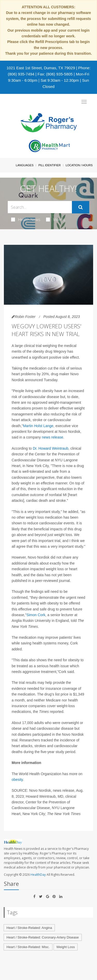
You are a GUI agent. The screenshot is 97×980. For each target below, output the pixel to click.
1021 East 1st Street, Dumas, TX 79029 (41, 68)
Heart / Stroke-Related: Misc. (28, 947)
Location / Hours (79, 165)
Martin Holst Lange (38, 426)
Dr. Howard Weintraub (51, 448)
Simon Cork (36, 615)
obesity (17, 780)
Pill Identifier (49, 165)
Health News (26, 219)
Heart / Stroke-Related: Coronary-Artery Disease (43, 937)
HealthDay (38, 875)
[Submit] (81, 207)
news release (53, 437)
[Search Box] (40, 207)
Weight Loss (66, 947)
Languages (25, 165)
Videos (56, 219)
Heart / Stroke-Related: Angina (29, 928)
